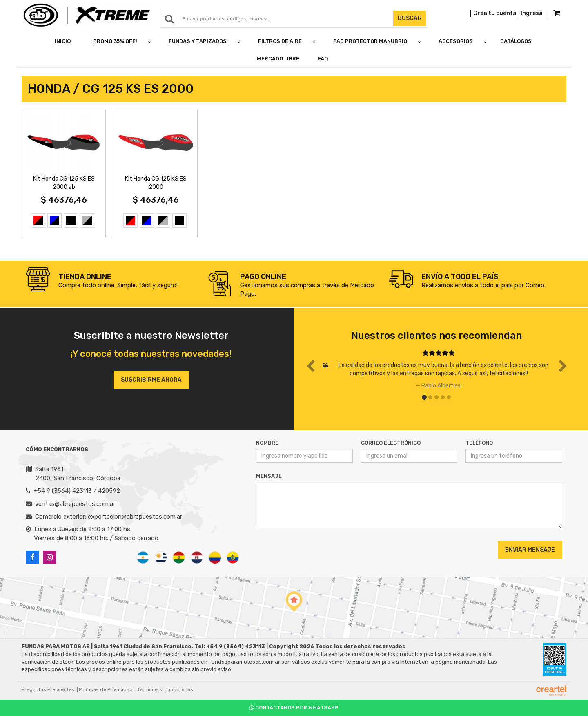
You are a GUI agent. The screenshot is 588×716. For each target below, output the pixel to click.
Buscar (410, 18)
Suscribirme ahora (151, 380)
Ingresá (532, 13)
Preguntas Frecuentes (48, 689)
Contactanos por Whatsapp (294, 708)
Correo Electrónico (391, 443)
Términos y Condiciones (165, 689)
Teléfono (479, 443)
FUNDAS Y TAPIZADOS (198, 41)
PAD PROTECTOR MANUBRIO (370, 41)
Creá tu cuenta (495, 13)
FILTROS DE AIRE (280, 41)
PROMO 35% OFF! (115, 41)
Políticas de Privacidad (106, 689)
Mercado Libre (278, 59)
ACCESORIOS (456, 41)
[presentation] (306, 550)
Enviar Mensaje (530, 550)
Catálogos (516, 41)
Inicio (63, 41)
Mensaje (269, 476)
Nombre (267, 443)
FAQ (323, 59)
